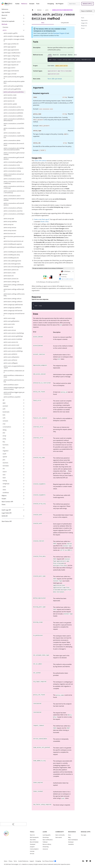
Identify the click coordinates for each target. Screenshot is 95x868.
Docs (43, 23)
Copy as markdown (87, 11)
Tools (38, 4)
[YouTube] (90, 861)
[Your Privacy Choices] (50, 861)
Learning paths (47, 835)
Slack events (59, 837)
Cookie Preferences (23, 861)
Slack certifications (48, 840)
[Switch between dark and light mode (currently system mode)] (66, 4)
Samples (32, 4)
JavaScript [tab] (63, 55)
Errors (83, 28)
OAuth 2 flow (44, 222)
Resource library (47, 844)
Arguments (84, 20)
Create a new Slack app (41, 219)
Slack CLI (32, 835)
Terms (15, 861)
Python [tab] (70, 55)
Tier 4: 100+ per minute (55, 79)
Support (32, 861)
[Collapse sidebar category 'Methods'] (24, 24)
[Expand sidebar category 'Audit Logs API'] (24, 510)
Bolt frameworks (34, 837)
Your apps (83, 835)
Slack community (60, 835)
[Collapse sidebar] (13, 824)
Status (6, 861)
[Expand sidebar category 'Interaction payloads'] (24, 21)
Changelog (51, 4)
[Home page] (33, 10)
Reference (24, 4)
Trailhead (45, 842)
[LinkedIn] (83, 861)
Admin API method (40, 161)
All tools (32, 854)
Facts (83, 18)
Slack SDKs (33, 840)
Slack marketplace (73, 840)
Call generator (65, 23)
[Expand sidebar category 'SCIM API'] (24, 516)
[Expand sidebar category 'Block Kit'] (24, 15)
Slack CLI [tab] (56, 55)
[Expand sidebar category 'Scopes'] (24, 499)
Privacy (10, 861)
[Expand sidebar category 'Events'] (24, 18)
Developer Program (59, 33)
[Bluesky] (87, 861)
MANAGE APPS (87, 4)
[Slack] (6, 835)
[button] (14, 30)
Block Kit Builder (34, 842)
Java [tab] (75, 55)
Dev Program (60, 4)
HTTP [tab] (50, 55)
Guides (17, 4)
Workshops (46, 837)
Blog (69, 837)
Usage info (84, 23)
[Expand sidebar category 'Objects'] (24, 496)
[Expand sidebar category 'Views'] (24, 505)
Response (84, 26)
